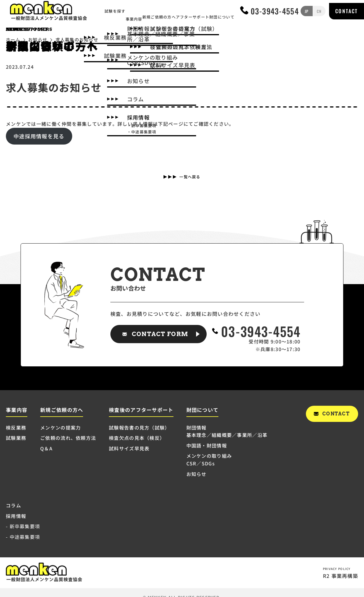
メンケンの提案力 (60, 427)
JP (307, 12)
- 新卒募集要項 (23, 526)
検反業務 (16, 427)
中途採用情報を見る (39, 136)
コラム (14, 505)
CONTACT (346, 12)
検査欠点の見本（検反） (137, 438)
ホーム (13, 40)
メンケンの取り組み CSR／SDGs (209, 460)
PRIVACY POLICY (336, 568)
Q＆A (46, 448)
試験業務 (16, 438)
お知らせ (38, 40)
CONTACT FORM (160, 334)
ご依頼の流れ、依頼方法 (68, 438)
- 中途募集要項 (23, 537)
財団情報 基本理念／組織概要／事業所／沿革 (227, 431)
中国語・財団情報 (207, 445)
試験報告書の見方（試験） (139, 427)
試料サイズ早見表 (129, 448)
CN (318, 12)
